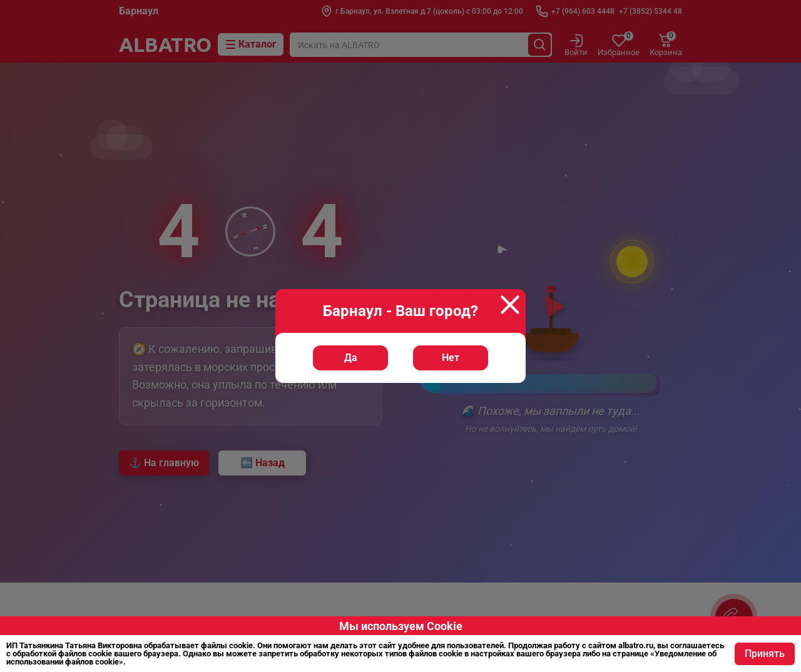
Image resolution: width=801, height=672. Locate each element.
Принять (765, 654)
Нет (451, 358)
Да (351, 358)
